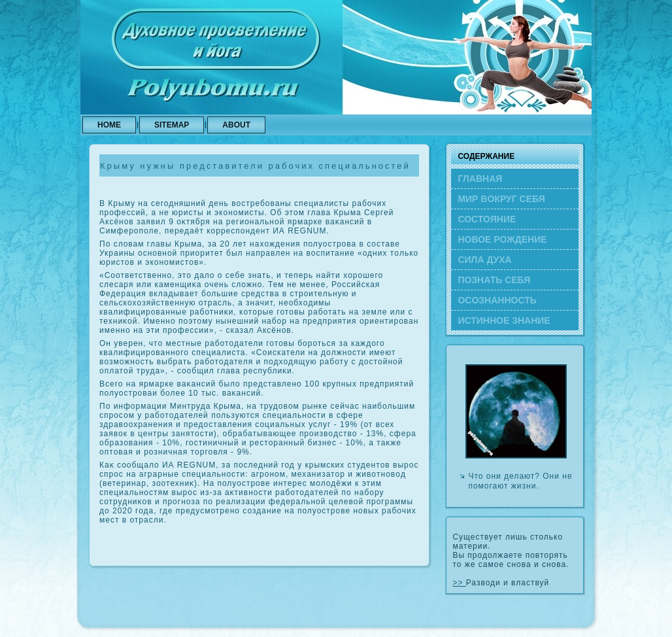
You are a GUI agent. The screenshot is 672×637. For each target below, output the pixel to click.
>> (459, 583)
